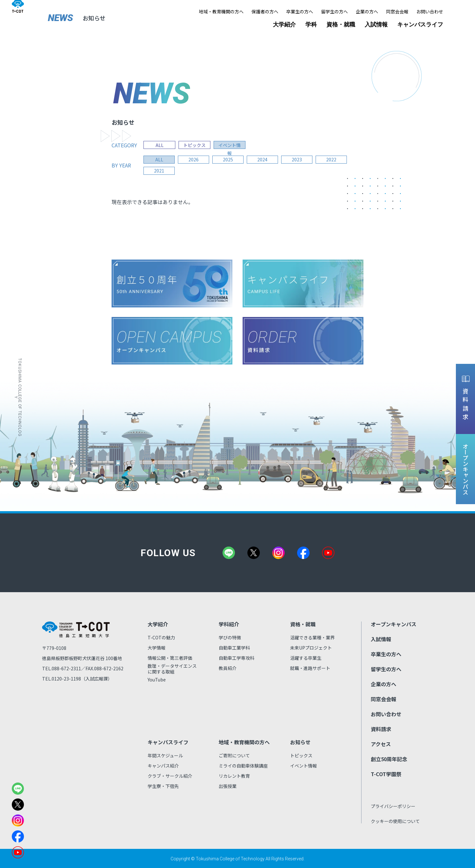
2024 (265, 160)
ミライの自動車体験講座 (243, 766)
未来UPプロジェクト (311, 648)
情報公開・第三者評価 (170, 658)
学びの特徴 (230, 637)
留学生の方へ (334, 11)
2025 (230, 160)
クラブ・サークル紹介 (170, 776)
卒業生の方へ (300, 11)
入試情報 (376, 24)
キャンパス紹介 (163, 766)
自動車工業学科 (234, 648)
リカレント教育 (234, 776)
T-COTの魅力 (161, 637)
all (160, 160)
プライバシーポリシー (393, 806)
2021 (159, 171)
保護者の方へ (265, 11)
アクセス (381, 744)
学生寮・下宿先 (163, 786)
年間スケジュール (165, 755)
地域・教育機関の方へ (221, 11)
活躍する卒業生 (306, 658)
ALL (160, 145)
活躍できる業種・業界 (312, 637)
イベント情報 (230, 145)
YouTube (157, 680)
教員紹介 (228, 668)
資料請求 (381, 729)
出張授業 (228, 786)
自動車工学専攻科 (237, 658)
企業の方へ (367, 11)
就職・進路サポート (310, 668)
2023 (300, 160)
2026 (194, 160)
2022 (335, 160)
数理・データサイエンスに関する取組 (172, 669)
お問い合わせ (430, 11)
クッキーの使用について (395, 821)
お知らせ (300, 742)
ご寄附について (234, 755)
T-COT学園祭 (386, 774)
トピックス (194, 145)
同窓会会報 (397, 11)
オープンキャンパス (394, 624)
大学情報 (157, 648)
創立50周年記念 (389, 759)
